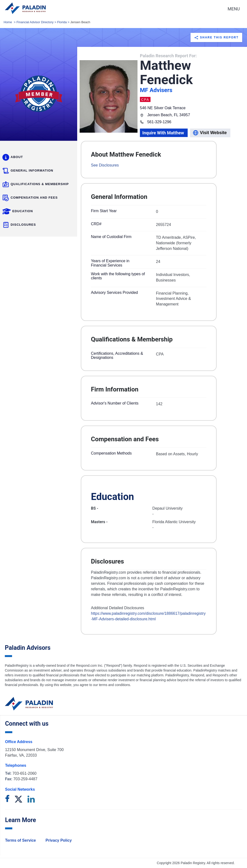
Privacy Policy (59, 840)
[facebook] (7, 799)
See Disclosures (105, 165)
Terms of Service (21, 840)
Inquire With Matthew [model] (163, 133)
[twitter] (18, 799)
